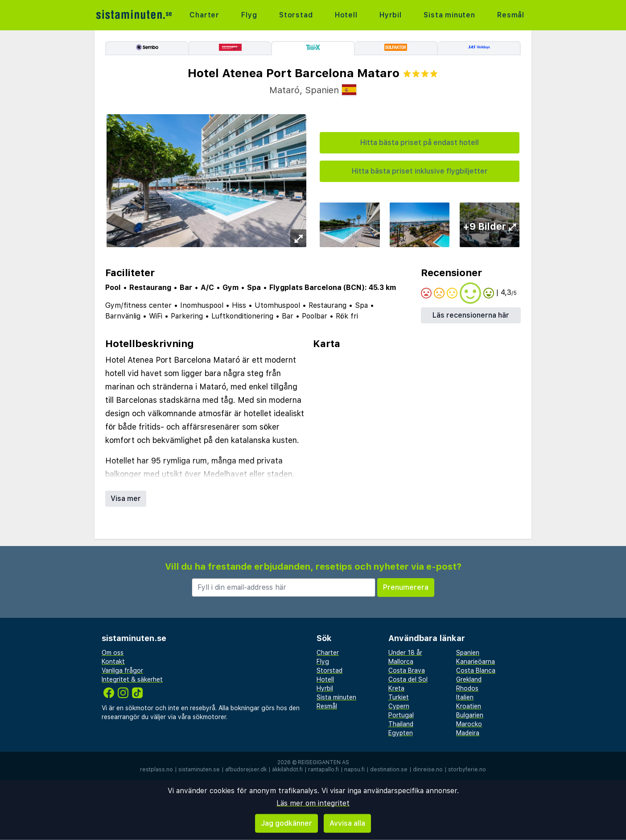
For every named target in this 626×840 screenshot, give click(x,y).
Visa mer (126, 499)
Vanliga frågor (122, 670)
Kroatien (469, 706)
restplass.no (156, 770)
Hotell (346, 15)
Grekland (469, 679)
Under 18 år (405, 653)
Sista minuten (449, 15)
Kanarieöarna (476, 662)
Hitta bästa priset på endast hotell (420, 143)
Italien (465, 697)
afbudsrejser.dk (246, 770)
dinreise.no (428, 770)
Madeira (468, 733)
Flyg (249, 15)
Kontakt (113, 662)
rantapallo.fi (323, 770)
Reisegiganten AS (323, 762)
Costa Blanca (476, 670)
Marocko (469, 724)
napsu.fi (354, 770)
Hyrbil (391, 15)
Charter (204, 15)
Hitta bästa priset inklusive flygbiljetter (420, 171)
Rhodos (467, 688)
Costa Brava (407, 670)
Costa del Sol (408, 679)
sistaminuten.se (199, 770)
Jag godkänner (286, 823)
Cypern (399, 706)
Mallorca (401, 662)
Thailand (401, 724)
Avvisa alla (347, 823)
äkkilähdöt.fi (287, 770)
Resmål (511, 15)
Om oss (113, 653)
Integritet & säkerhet (132, 679)
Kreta (396, 688)
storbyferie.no (467, 770)
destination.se (389, 770)
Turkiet (399, 697)
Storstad (296, 15)
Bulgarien (470, 715)
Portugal (401, 715)
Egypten (401, 733)
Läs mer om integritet (313, 803)
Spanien (468, 653)
